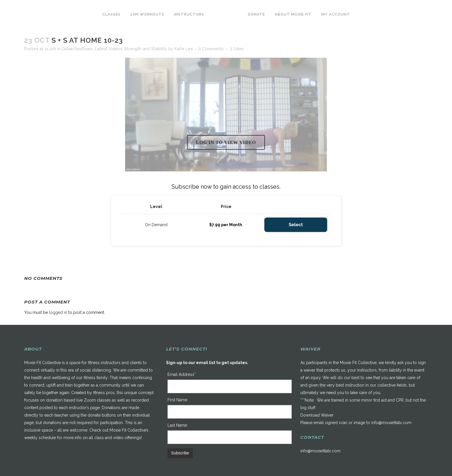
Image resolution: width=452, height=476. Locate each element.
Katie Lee (184, 49)
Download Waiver (317, 415)
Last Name (177, 425)
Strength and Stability (146, 49)
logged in (58, 312)
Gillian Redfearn (77, 49)
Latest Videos (109, 49)
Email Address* (182, 374)
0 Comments (211, 49)
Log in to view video (226, 142)
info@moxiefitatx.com (391, 423)
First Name (177, 400)
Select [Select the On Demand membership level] (296, 225)
